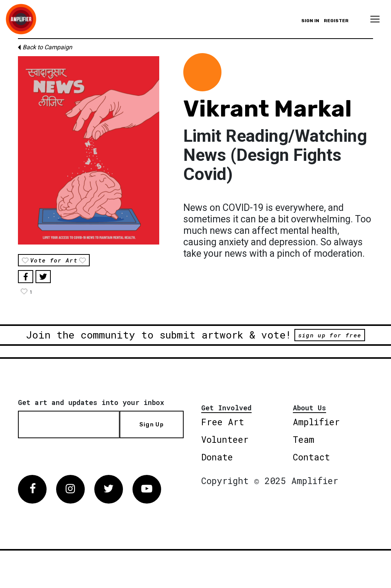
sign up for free (330, 335)
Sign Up (152, 424)
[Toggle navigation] (375, 19)
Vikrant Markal (267, 109)
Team (304, 439)
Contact (311, 457)
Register (336, 21)
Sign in (310, 21)
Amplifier (316, 422)
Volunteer (225, 439)
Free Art (223, 422)
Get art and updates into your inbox (91, 402)
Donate (217, 457)
